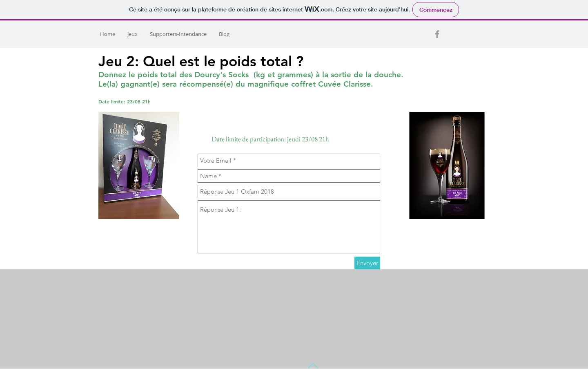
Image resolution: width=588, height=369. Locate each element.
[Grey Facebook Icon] (437, 34)
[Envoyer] (367, 263)
